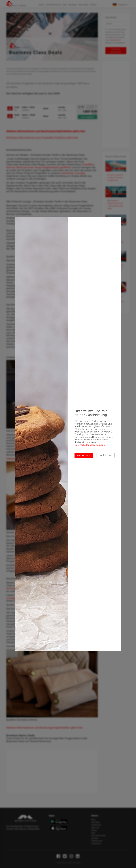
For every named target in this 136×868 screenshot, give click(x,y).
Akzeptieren (83, 455)
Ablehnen (105, 455)
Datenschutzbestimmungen (90, 445)
